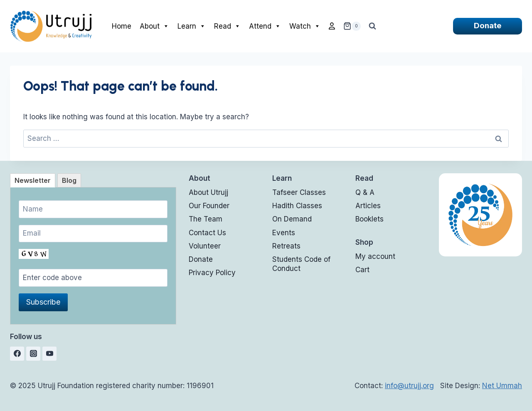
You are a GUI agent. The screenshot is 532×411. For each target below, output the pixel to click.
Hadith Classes (297, 206)
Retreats (286, 246)
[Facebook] (17, 354)
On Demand (292, 219)
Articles (368, 206)
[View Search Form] (372, 26)
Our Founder (209, 206)
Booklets (369, 219)
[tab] (33, 180)
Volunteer (205, 246)
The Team (206, 219)
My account (375, 256)
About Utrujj (208, 192)
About (154, 26)
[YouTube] (49, 354)
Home (122, 26)
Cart (362, 270)
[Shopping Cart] (352, 26)
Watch (305, 26)
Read (227, 26)
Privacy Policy (212, 273)
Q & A (365, 192)
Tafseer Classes (299, 192)
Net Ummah (502, 386)
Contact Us (207, 233)
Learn (192, 26)
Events (284, 233)
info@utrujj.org (409, 386)
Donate (488, 26)
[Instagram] (33, 354)
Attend (265, 26)
